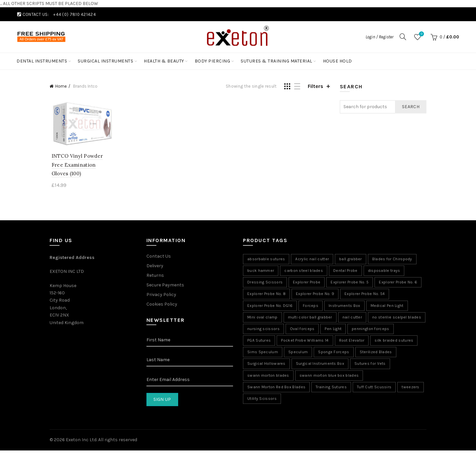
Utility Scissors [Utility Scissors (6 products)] (262, 399)
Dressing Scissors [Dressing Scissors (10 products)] (265, 283)
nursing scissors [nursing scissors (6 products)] (263, 329)
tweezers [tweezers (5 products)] (410, 388)
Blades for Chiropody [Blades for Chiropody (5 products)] (392, 260)
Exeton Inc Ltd (81, 440)
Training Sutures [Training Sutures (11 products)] (331, 388)
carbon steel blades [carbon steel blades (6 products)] (304, 271)
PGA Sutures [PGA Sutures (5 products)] (259, 341)
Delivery (155, 266)
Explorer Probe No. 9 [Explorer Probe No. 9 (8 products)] (315, 295)
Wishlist (421, 34)
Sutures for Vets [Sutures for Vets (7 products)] (370, 364)
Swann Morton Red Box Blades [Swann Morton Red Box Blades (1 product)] (276, 388)
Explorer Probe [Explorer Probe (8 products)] (307, 283)
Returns (155, 276)
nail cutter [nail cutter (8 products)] (352, 318)
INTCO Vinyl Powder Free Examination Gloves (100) (81, 165)
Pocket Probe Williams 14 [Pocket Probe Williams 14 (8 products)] (305, 341)
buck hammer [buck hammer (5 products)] (261, 271)
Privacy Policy (161, 295)
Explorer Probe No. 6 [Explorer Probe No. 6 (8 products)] (398, 283)
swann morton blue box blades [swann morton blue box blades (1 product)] (329, 376)
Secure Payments (165, 286)
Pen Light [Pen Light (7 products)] (333, 329)
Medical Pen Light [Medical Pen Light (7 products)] (387, 306)
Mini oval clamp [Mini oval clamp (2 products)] (262, 318)
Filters (316, 86)
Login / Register (379, 37)
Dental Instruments (42, 61)
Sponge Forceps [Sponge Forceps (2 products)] (334, 353)
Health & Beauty (164, 61)
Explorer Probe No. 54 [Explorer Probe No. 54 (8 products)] (365, 295)
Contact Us (159, 257)
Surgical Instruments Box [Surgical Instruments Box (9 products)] (320, 364)
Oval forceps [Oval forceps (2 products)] (302, 329)
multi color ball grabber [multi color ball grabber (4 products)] (310, 318)
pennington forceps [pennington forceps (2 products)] (370, 329)
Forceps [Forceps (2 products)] (311, 306)
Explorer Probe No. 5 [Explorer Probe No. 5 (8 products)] (350, 283)
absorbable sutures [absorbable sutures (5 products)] (266, 260)
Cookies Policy (162, 305)
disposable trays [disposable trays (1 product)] (384, 271)
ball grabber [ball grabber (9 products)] (351, 260)
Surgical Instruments (105, 61)
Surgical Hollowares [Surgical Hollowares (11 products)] (266, 364)
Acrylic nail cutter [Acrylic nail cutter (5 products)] (312, 260)
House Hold (337, 61)
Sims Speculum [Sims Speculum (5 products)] (263, 353)
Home (61, 86)
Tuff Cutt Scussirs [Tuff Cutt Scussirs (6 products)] (374, 388)
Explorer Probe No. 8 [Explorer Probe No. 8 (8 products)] (266, 295)
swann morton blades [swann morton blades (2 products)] (268, 376)
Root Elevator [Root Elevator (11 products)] (352, 341)
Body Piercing (213, 61)
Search (411, 107)
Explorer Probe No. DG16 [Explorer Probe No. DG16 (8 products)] (270, 306)
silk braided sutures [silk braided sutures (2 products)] (394, 341)
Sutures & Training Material (277, 61)
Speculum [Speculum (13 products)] (298, 353)
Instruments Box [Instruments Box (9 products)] (344, 306)
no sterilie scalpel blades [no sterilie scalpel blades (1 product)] (397, 318)
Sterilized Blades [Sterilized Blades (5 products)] (376, 353)
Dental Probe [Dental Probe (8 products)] (345, 271)
